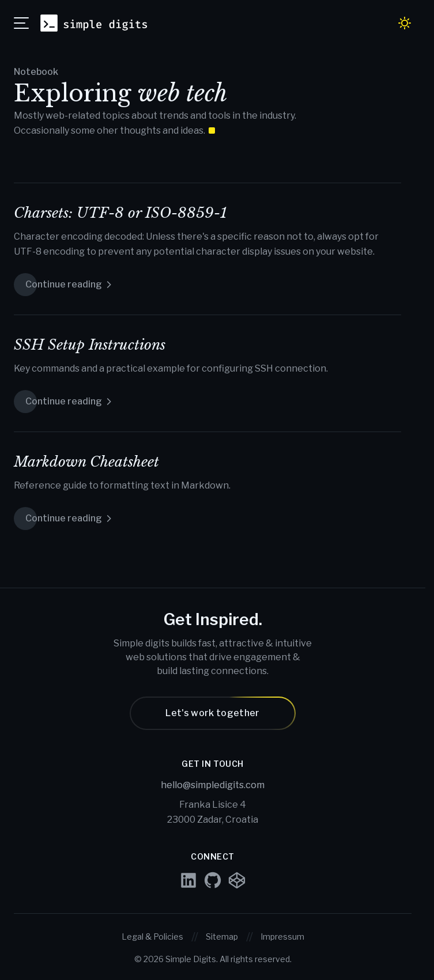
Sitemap (222, 937)
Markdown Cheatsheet (86, 462)
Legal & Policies (152, 937)
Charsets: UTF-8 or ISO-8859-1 (120, 213)
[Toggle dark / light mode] (405, 23)
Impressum (282, 937)
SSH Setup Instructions (90, 345)
